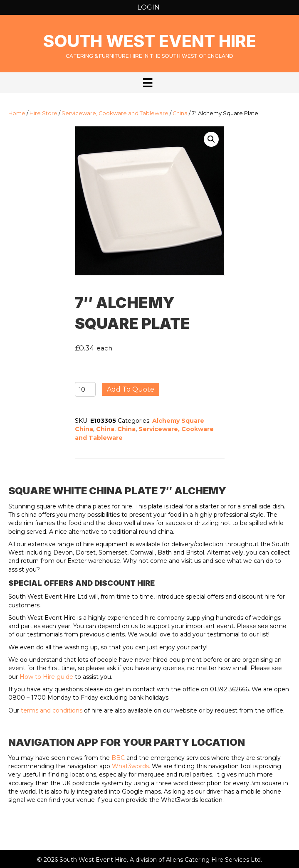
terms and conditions (52, 710)
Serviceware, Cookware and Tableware (115, 113)
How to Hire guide (46, 677)
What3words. (131, 766)
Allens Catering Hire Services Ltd (213, 860)
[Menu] (148, 83)
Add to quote (131, 389)
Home (17, 113)
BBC (118, 758)
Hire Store (43, 113)
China (180, 113)
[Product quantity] (85, 389)
